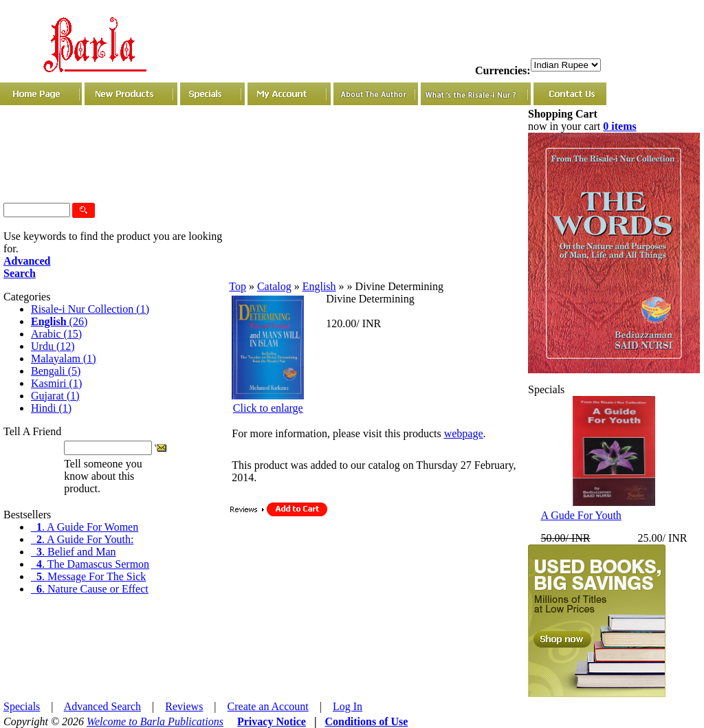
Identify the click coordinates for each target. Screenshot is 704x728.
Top (238, 286)
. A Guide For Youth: (82, 539)
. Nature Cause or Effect (90, 589)
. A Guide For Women (85, 527)
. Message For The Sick (88, 576)
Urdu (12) (53, 346)
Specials (22, 706)
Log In (348, 706)
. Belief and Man (74, 552)
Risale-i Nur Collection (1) (90, 309)
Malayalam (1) (64, 359)
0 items (619, 126)
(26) (59, 321)
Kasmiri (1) (56, 383)
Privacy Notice (272, 721)
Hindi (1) (51, 408)
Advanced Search (102, 706)
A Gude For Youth (581, 515)
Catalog (274, 286)
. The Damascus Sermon (90, 564)
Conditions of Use (366, 721)
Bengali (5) (56, 371)
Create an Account (268, 706)
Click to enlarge (268, 408)
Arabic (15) (56, 334)
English (319, 286)
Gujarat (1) (55, 396)
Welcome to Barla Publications (155, 721)
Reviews (184, 706)
